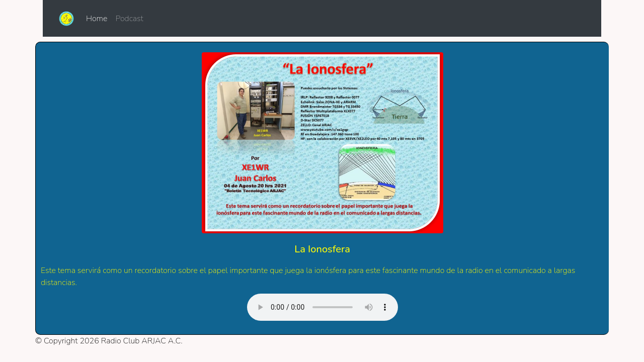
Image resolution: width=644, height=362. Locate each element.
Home (99, 18)
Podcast (129, 19)
